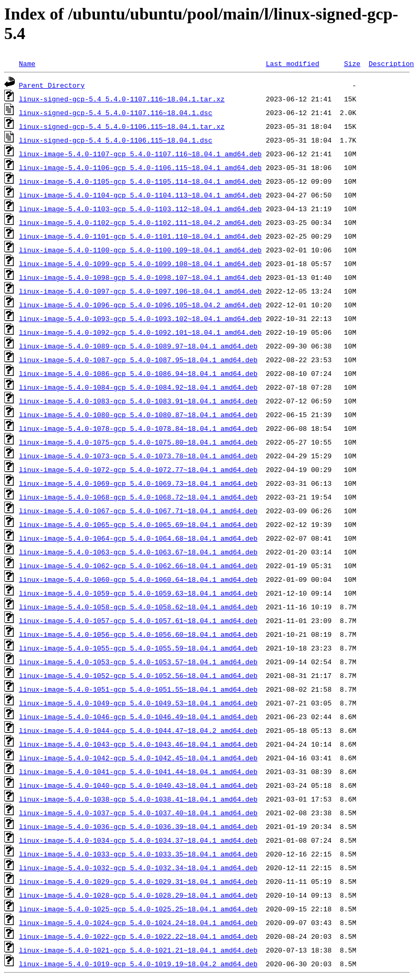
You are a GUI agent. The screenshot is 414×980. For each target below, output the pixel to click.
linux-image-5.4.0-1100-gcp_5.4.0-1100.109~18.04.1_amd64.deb (140, 250)
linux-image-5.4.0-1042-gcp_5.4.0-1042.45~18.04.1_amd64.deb (138, 758)
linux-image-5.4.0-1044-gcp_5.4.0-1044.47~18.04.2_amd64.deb (138, 730)
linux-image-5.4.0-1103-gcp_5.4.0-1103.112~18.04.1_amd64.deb (140, 209)
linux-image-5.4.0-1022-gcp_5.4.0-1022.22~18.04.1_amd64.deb (138, 936)
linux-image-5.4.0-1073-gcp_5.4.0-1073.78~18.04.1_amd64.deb (138, 456)
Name (27, 63)
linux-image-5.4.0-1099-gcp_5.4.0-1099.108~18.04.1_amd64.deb (140, 263)
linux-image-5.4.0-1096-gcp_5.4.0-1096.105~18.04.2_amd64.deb (140, 305)
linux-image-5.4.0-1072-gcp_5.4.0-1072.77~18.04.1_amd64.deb (138, 469)
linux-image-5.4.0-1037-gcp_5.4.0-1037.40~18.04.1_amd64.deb (138, 813)
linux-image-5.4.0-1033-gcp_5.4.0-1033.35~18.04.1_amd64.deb (138, 854)
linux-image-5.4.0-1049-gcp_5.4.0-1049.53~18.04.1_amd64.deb (138, 703)
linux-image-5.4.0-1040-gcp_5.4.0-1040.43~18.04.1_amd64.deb (138, 785)
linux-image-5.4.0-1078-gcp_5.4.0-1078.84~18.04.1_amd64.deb (138, 428)
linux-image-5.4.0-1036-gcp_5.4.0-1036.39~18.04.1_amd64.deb (138, 826)
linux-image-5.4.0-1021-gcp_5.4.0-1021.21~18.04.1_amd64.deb (138, 950)
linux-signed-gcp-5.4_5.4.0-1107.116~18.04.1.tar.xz (122, 99)
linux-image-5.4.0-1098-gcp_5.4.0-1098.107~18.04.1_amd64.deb (140, 277)
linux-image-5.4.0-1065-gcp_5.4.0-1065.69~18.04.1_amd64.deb (138, 524)
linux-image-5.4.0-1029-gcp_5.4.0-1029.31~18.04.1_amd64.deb (138, 881)
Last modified (292, 63)
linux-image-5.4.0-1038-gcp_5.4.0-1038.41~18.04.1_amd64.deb (138, 799)
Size (352, 63)
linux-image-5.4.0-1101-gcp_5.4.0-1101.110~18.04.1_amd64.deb (140, 236)
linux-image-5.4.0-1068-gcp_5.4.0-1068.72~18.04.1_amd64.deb (138, 497)
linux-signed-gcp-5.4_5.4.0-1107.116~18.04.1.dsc (116, 112)
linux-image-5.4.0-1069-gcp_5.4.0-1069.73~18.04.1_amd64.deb (138, 483)
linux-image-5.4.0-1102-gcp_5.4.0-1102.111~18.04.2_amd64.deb (140, 222)
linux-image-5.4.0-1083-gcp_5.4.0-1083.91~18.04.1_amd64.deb (138, 401)
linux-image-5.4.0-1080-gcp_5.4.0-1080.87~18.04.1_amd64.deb (138, 414)
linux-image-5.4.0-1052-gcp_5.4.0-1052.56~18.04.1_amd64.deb (138, 675)
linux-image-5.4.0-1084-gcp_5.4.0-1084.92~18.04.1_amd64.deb (138, 387)
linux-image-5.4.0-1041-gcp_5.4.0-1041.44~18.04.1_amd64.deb (138, 771)
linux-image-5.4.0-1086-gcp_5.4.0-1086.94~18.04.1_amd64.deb (138, 373)
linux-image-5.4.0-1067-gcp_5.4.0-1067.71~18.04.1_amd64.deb (138, 511)
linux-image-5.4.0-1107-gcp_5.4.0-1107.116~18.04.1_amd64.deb (140, 154)
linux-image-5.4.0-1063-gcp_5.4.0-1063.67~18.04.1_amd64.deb (138, 552)
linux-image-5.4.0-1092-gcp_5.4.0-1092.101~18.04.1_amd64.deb (140, 332)
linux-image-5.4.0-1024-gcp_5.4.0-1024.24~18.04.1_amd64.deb (138, 922)
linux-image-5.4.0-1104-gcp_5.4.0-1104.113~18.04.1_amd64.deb (140, 195)
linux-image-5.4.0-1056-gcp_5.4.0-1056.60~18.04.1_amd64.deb (138, 634)
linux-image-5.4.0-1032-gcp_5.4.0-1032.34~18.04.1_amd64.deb (138, 868)
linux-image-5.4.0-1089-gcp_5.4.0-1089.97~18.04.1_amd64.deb (138, 346)
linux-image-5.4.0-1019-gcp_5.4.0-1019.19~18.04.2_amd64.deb (138, 964)
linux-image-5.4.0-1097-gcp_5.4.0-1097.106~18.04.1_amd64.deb (140, 291)
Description (391, 63)
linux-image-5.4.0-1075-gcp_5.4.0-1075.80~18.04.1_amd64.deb (138, 442)
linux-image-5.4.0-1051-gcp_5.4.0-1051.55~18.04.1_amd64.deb (138, 689)
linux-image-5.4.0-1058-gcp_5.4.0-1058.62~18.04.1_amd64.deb (138, 607)
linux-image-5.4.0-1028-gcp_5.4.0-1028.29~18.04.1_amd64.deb (138, 895)
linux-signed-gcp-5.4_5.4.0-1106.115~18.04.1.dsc (116, 140)
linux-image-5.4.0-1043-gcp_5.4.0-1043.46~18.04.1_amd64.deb (138, 744)
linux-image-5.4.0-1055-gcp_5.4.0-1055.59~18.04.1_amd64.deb (138, 648)
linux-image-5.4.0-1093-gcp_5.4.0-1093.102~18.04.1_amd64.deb (140, 318)
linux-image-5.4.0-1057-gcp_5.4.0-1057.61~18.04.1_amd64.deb (138, 620)
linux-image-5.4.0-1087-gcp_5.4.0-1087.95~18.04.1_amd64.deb (138, 360)
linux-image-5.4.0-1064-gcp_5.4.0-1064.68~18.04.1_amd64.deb (138, 538)
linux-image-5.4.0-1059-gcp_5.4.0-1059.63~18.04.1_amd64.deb (138, 593)
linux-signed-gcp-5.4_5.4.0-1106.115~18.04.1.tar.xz (122, 126)
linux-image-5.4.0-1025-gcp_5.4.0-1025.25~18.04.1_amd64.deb (138, 909)
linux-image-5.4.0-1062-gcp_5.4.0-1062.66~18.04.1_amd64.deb (138, 566)
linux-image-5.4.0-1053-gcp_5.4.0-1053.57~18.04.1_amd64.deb (138, 662)
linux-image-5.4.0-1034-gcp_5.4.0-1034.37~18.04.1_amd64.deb (138, 840)
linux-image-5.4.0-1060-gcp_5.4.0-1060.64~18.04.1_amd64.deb (138, 579)
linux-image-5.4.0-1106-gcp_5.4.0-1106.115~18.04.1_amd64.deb (140, 167)
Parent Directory (52, 85)
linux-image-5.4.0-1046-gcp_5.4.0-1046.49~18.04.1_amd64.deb (138, 717)
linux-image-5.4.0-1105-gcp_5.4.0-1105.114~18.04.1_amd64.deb (140, 181)
